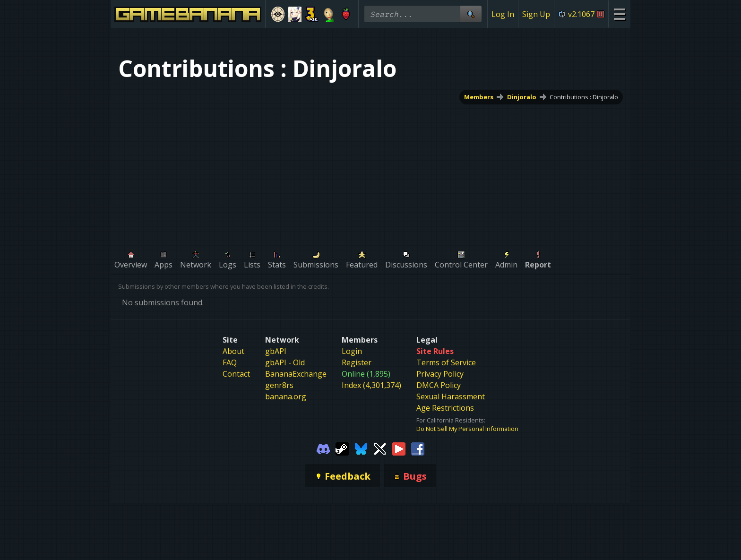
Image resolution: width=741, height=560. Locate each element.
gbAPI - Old (285, 362)
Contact (236, 374)
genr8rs (279, 385)
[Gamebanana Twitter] (380, 448)
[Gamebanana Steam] (342, 448)
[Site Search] (471, 14)
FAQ (230, 362)
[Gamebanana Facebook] (418, 448)
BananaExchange (296, 374)
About (233, 351)
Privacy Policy (440, 374)
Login (352, 351)
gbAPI (276, 351)
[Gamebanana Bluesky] (361, 448)
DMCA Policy (439, 385)
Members (479, 97)
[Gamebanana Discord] (323, 448)
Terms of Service (446, 362)
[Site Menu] (619, 14)
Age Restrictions (445, 408)
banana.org (286, 396)
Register (357, 362)
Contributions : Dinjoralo (584, 97)
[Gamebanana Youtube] (399, 448)
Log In (503, 14)
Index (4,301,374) (371, 385)
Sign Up (536, 14)
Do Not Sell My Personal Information (467, 429)
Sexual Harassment (451, 396)
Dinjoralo (522, 97)
